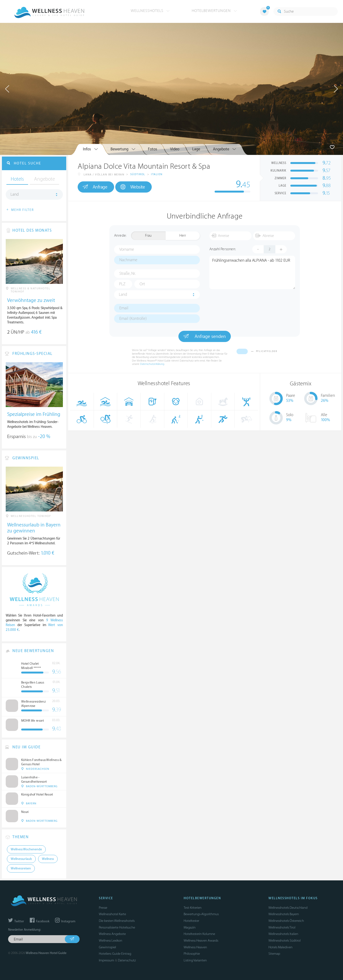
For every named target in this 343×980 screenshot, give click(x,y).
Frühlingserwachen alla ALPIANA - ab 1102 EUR (252, 272)
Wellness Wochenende (26, 849)
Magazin (190, 927)
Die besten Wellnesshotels (117, 921)
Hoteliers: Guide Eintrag (115, 954)
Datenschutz (127, 960)
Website (133, 187)
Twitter (16, 921)
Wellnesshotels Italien (283, 934)
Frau (148, 236)
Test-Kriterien (193, 908)
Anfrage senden (205, 336)
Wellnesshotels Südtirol (285, 941)
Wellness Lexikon (111, 941)
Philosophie (192, 954)
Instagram (65, 921)
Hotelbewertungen (214, 11)
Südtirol (138, 174)
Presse (103, 908)
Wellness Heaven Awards (201, 941)
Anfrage (95, 187)
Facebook (40, 921)
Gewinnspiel (107, 947)
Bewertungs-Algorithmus (201, 914)
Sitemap (274, 954)
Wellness (48, 859)
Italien (157, 174)
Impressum (106, 960)
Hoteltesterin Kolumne (199, 934)
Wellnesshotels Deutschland (288, 908)
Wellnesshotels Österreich (286, 921)
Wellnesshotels (150, 11)
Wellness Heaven (195, 947)
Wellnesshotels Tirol (282, 927)
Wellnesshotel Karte (112, 914)
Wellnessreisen (21, 868)
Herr (183, 236)
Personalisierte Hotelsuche (117, 927)
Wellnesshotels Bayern (284, 914)
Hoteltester (191, 921)
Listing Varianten (195, 960)
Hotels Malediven (280, 947)
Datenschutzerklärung (152, 364)
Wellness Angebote (112, 934)
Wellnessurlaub (21, 859)
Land (123, 295)
